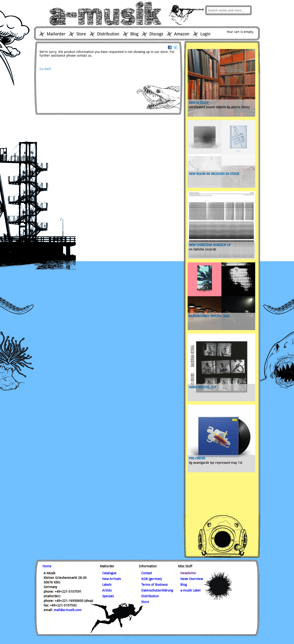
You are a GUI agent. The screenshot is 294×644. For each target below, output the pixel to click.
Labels (107, 585)
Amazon (182, 34)
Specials (108, 596)
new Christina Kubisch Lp (210, 245)
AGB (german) (151, 579)
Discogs (156, 34)
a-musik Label (190, 590)
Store (81, 34)
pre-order (197, 458)
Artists (107, 590)
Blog (134, 34)
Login (205, 34)
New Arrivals (112, 579)
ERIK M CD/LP (199, 103)
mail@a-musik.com (68, 610)
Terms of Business (154, 585)
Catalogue (109, 573)
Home (47, 566)
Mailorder (56, 34)
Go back (45, 69)
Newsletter (188, 573)
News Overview (192, 579)
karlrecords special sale (209, 316)
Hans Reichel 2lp (202, 387)
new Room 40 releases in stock (214, 174)
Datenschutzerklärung (157, 590)
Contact (147, 573)
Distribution (108, 34)
